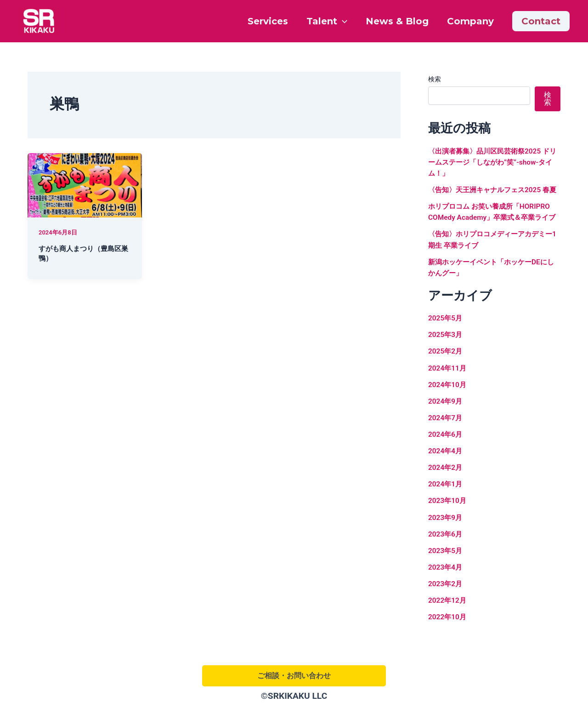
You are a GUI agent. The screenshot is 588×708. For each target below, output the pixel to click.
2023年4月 (446, 588)
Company (470, 21)
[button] (541, 21)
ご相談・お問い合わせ (294, 676)
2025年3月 (446, 356)
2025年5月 (446, 340)
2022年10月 (448, 637)
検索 (435, 79)
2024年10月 (448, 406)
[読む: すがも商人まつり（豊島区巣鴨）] (85, 185)
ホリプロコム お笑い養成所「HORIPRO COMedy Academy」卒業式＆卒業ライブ (493, 228)
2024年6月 (446, 455)
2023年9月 (446, 538)
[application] (342, 21)
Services (268, 21)
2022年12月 (448, 621)
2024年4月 (446, 472)
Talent (327, 21)
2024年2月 (446, 488)
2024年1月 (446, 505)
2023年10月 (448, 522)
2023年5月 (446, 571)
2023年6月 (446, 555)
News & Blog (397, 21)
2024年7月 (446, 439)
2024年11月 (448, 389)
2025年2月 (446, 373)
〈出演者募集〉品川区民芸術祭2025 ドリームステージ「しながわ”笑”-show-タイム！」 (494, 162)
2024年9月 (446, 422)
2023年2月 (446, 604)
